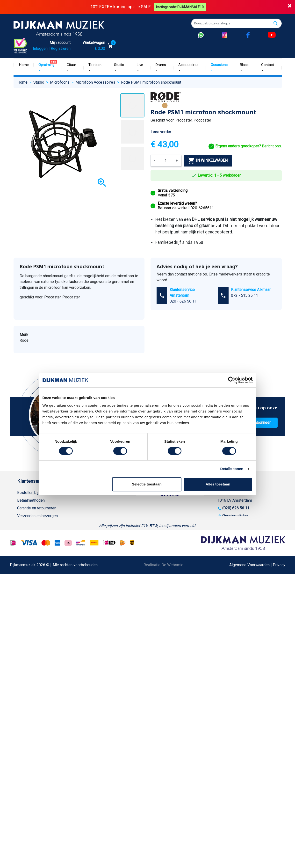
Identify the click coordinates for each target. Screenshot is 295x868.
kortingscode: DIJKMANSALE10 (180, 7)
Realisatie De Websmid (163, 683)
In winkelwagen (208, 160)
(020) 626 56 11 (236, 508)
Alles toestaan (218, 484)
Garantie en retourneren (37, 508)
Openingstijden (235, 516)
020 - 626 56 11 (183, 301)
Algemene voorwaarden (37, 524)
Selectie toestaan (147, 484)
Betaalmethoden (31, 500)
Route (227, 524)
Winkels (85, 524)
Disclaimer (26, 547)
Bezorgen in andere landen (40, 601)
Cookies (24, 585)
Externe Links (29, 616)
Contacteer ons (30, 609)
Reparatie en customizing (39, 539)
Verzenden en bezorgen (37, 516)
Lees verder (161, 132)
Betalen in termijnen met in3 (40, 593)
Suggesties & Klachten (36, 562)
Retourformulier (30, 578)
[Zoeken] (236, 23)
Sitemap (85, 516)
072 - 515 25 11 (245, 295)
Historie (85, 500)
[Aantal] (165, 160)
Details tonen (232, 469)
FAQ (21, 531)
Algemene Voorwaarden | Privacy (257, 683)
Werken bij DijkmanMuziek (101, 508)
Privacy (23, 554)
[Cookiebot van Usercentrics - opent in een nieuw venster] (232, 380)
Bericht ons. (245, 146)
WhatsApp (26, 570)
